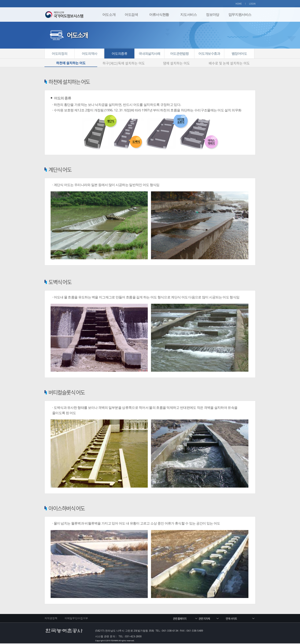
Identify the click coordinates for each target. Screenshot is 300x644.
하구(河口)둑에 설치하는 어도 (124, 63)
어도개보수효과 (209, 53)
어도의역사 (90, 53)
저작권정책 (51, 619)
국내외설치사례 (149, 53)
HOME (239, 4)
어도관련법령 (179, 53)
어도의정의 (59, 53)
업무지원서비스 (240, 14)
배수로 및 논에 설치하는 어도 (229, 63)
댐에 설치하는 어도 (176, 63)
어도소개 (109, 14)
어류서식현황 (159, 14)
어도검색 (131, 14)
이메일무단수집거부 (76, 619)
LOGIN (252, 4)
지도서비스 (188, 14)
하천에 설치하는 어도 (71, 63)
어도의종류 (119, 53)
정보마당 (212, 14)
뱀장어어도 (239, 53)
